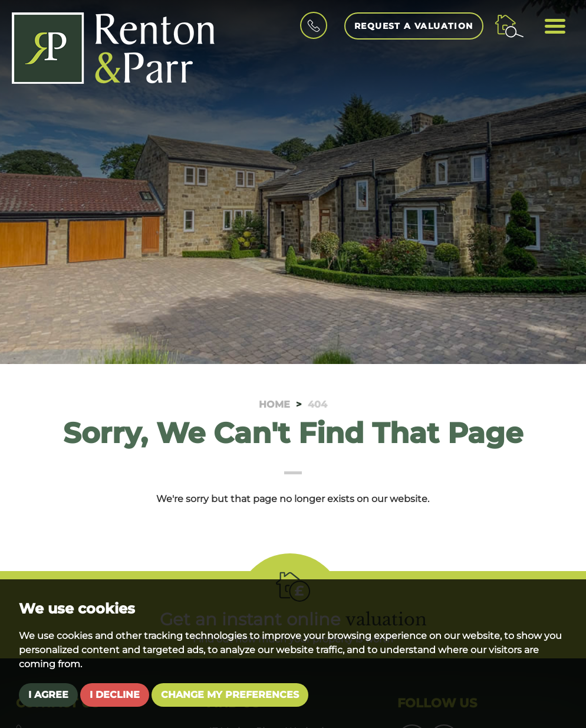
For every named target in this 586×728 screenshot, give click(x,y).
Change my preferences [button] (230, 695)
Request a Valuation (414, 26)
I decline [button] (115, 695)
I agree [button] (48, 695)
